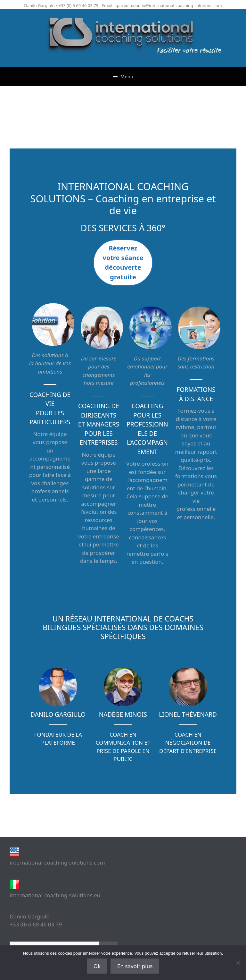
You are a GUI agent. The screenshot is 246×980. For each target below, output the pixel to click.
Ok (97, 966)
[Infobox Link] (58, 708)
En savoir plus (135, 966)
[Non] (238, 963)
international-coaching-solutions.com (57, 862)
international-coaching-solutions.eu (55, 895)
